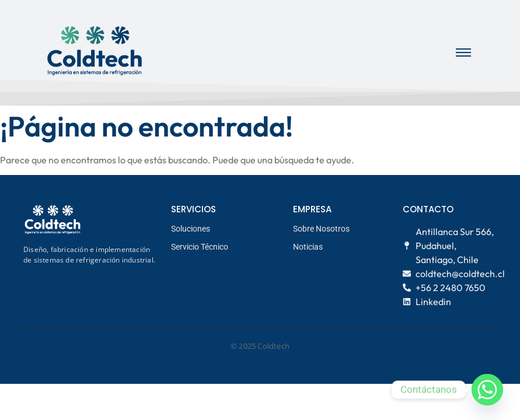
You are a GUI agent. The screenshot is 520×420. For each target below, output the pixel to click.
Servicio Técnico (200, 247)
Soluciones (191, 229)
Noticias (308, 247)
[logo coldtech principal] (95, 51)
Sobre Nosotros (321, 229)
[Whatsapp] (487, 390)
